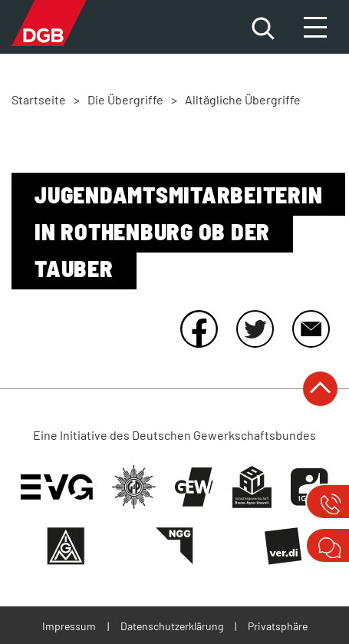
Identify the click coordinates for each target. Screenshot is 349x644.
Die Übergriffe (125, 99)
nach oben (320, 389)
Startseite (39, 99)
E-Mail (311, 329)
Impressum (69, 626)
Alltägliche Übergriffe (243, 99)
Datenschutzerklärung (172, 626)
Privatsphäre (278, 626)
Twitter (255, 329)
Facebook (199, 329)
